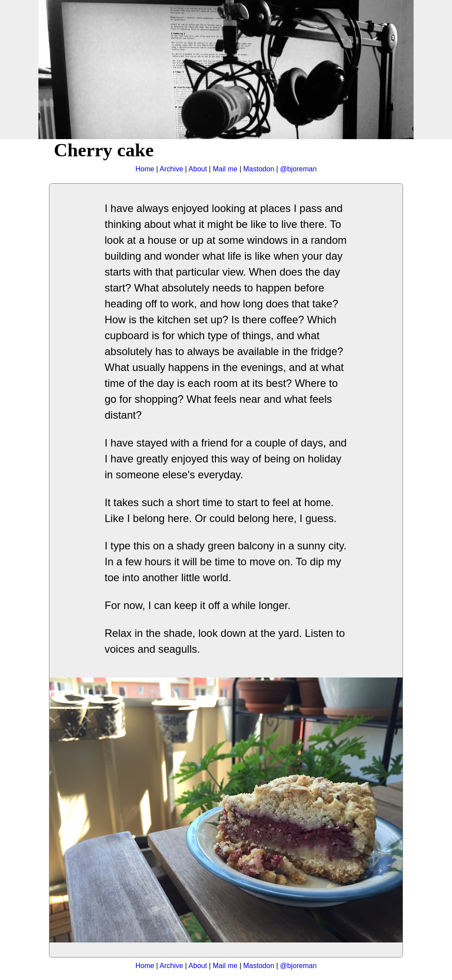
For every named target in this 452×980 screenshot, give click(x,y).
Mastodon (259, 169)
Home (145, 169)
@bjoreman (298, 169)
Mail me (225, 169)
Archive (171, 169)
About (198, 169)
